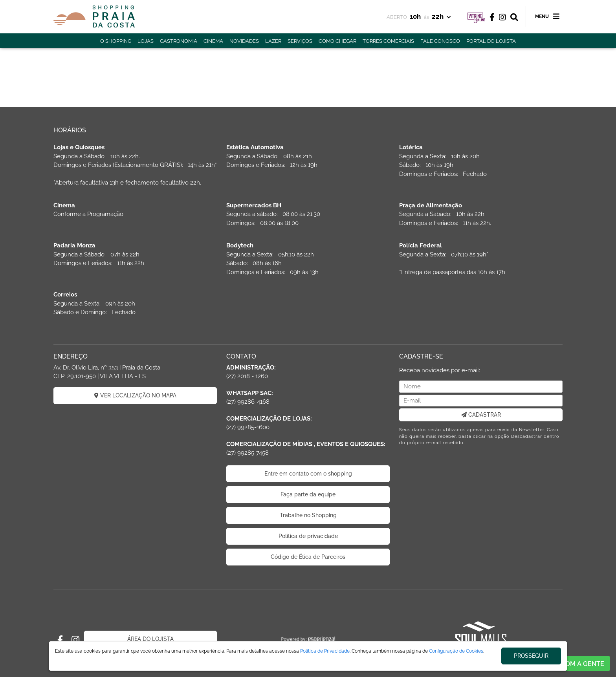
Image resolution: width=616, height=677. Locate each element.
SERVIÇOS (300, 41)
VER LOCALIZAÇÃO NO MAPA (135, 395)
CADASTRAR (481, 415)
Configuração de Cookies (456, 651)
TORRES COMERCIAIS (388, 41)
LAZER (273, 41)
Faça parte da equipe (308, 494)
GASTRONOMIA (179, 41)
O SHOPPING (116, 41)
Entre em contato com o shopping (308, 474)
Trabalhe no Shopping (308, 515)
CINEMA (213, 41)
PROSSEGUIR (531, 656)
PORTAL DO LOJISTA (491, 41)
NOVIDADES (244, 41)
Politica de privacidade (308, 536)
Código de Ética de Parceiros (308, 557)
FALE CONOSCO (440, 41)
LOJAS (146, 41)
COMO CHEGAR (337, 41)
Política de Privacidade (325, 651)
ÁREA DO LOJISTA (150, 639)
